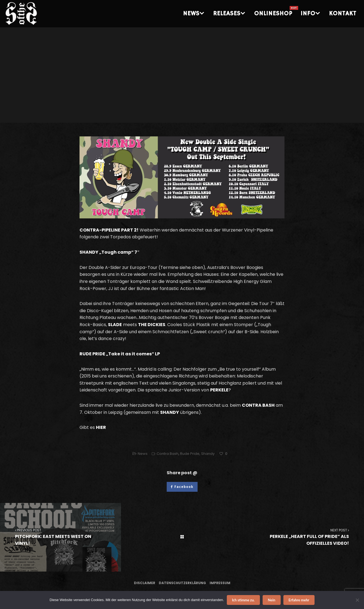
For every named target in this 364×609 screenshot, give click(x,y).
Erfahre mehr (299, 600)
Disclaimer (145, 583)
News (143, 454)
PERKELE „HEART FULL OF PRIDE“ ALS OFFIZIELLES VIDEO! (303, 537)
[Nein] (357, 600)
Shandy (208, 454)
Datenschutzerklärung (182, 583)
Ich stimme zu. (243, 600)
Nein (271, 600)
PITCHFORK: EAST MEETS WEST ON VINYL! (61, 537)
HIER (101, 427)
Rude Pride (190, 454)
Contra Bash (168, 454)
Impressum (220, 583)
